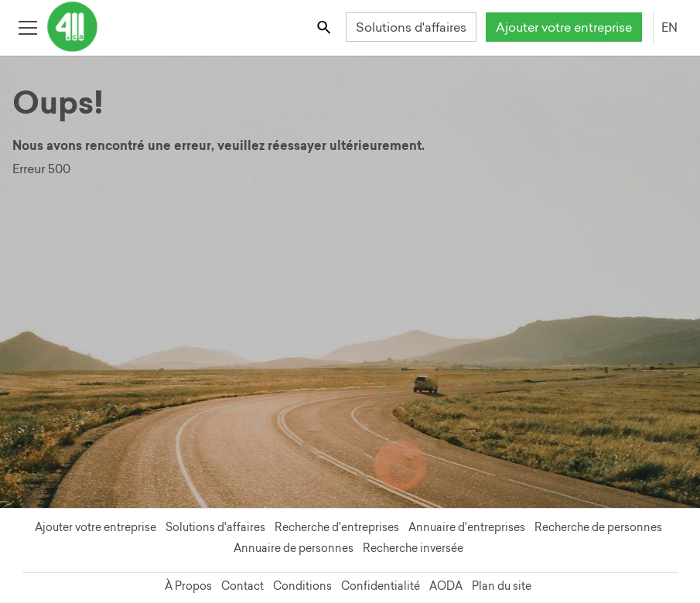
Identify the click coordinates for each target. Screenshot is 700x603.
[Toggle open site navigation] (27, 27)
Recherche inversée (413, 548)
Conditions (302, 586)
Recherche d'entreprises (337, 527)
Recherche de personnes (598, 527)
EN (669, 27)
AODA (446, 586)
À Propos (188, 586)
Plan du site (502, 586)
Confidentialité (381, 586)
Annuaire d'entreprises (467, 527)
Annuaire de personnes (294, 548)
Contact (242, 586)
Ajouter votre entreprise (564, 27)
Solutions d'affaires (411, 27)
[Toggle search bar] (325, 27)
